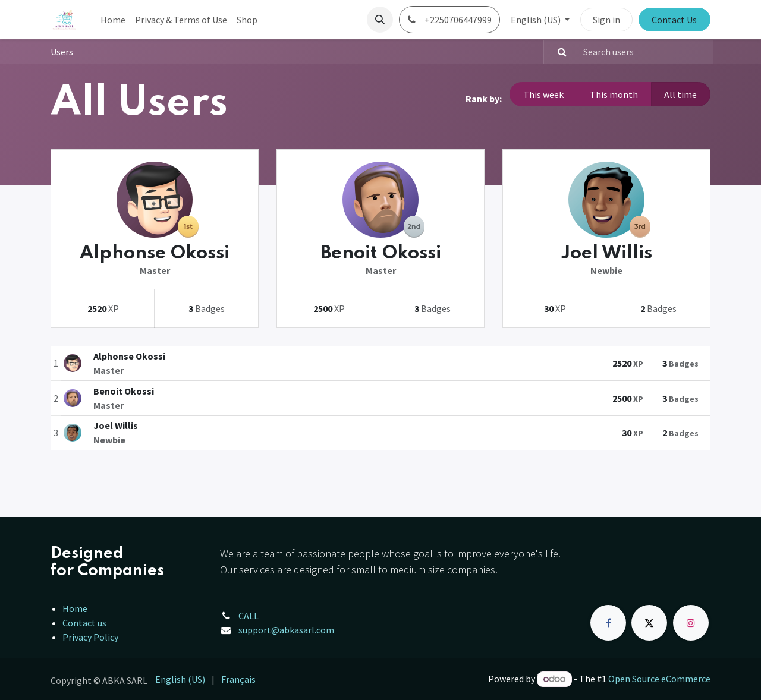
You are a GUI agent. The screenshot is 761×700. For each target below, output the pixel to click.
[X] (649, 623)
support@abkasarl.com (286, 630)
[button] (380, 20)
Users (62, 52)
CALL (249, 616)
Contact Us (674, 20)
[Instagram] (691, 623)
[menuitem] (113, 20)
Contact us (84, 623)
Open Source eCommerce (659, 679)
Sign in (606, 20)
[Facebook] (608, 623)
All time (680, 94)
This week (543, 94)
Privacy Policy (90, 637)
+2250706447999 (449, 20)
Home (75, 608)
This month (614, 94)
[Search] (557, 52)
